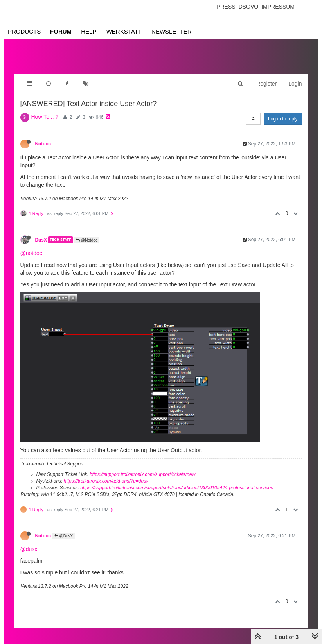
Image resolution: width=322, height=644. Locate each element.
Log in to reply (283, 119)
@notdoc (31, 253)
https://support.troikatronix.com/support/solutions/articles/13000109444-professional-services (177, 488)
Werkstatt (124, 31)
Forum (61, 31)
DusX (41, 240)
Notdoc (43, 144)
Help (89, 31)
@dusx (29, 549)
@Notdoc (87, 240)
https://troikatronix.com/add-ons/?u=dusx (106, 481)
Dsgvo (249, 7)
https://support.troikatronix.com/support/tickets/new (142, 474)
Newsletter (172, 31)
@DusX (64, 536)
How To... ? (45, 117)
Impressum (278, 7)
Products (24, 31)
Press (226, 7)
